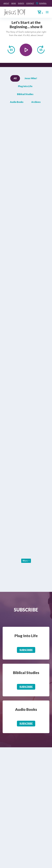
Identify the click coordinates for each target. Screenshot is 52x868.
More (26, 561)
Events (21, 3)
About (6, 3)
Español (43, 3)
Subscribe (26, 650)
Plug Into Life (25, 86)
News (14, 3)
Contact (30, 3)
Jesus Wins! (31, 78)
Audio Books (17, 102)
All (15, 78)
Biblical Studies (25, 94)
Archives (36, 102)
